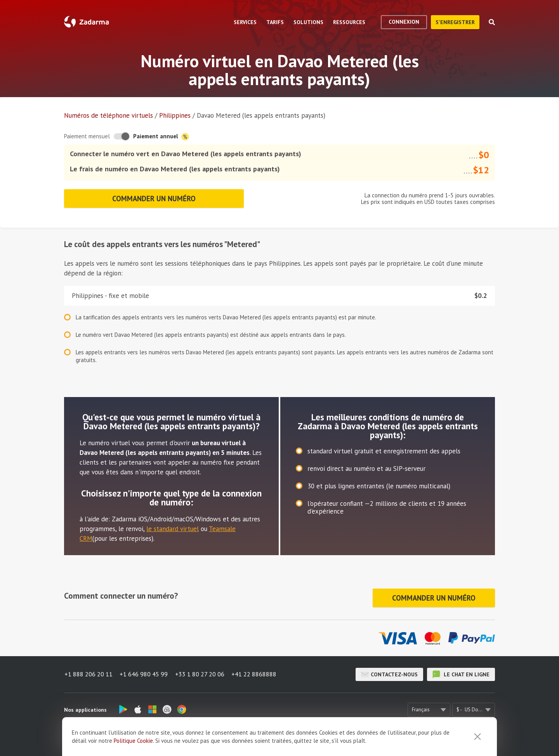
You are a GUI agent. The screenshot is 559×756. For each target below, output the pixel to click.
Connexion (404, 22)
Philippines (175, 115)
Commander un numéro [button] (154, 198)
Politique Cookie (133, 741)
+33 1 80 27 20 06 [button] (201, 672)
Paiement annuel (161, 137)
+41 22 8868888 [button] (255, 672)
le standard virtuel (173, 528)
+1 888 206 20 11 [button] (88, 672)
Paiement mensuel (87, 136)
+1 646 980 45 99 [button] (144, 672)
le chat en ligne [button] (461, 672)
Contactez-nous (389, 672)
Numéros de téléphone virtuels (109, 115)
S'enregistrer (455, 22)
